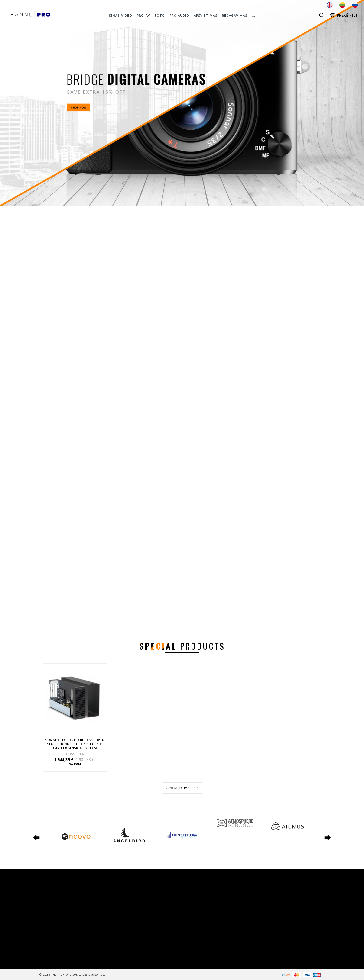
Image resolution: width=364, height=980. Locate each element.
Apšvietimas (206, 15)
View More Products (182, 788)
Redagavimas (235, 15)
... (254, 15)
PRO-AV (143, 15)
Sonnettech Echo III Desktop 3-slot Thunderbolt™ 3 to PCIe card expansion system (75, 744)
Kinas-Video (120, 15)
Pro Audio (179, 15)
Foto (160, 15)
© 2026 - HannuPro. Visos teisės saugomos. (72, 974)
